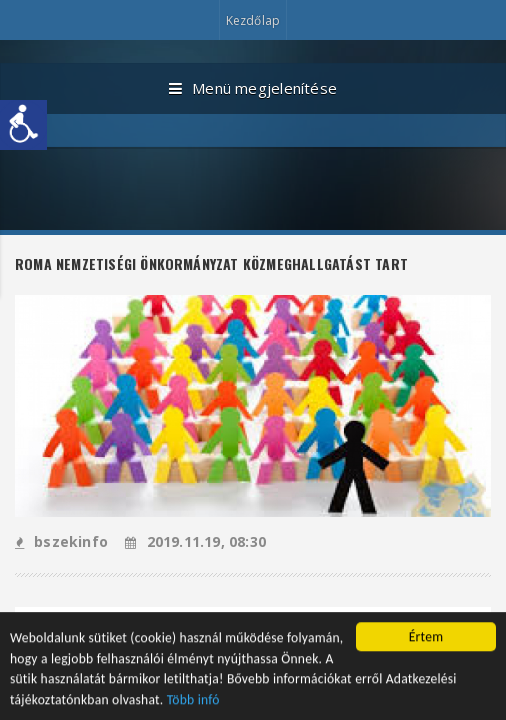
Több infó (193, 701)
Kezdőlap (253, 20)
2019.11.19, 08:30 (195, 541)
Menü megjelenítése (253, 89)
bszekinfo (61, 541)
